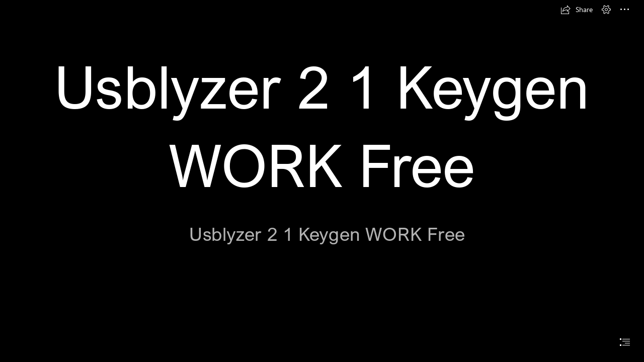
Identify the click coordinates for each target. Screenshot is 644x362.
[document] (322, 181)
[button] (577, 10)
